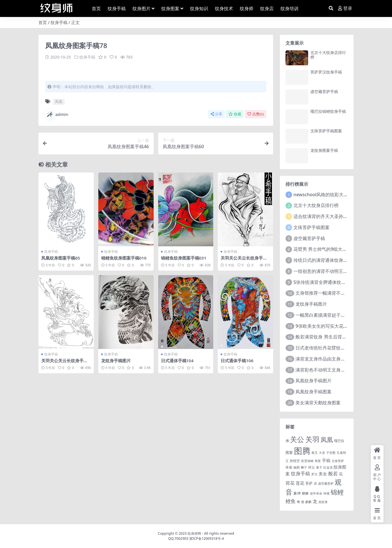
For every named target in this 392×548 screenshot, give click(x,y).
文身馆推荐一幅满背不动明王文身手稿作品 (338, 293)
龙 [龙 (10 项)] (315, 501)
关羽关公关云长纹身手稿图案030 (65, 363)
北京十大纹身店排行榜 (328, 55)
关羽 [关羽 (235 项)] (312, 439)
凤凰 (59, 102)
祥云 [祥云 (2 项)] (312, 467)
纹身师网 (194, 533)
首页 (43, 22)
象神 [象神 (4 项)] (297, 493)
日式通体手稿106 (237, 360)
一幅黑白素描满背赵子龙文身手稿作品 (334, 315)
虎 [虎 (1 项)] (315, 484)
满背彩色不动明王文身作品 (323, 370)
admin (57, 114)
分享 (216, 114)
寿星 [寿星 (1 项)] (318, 461)
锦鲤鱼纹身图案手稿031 (184, 258)
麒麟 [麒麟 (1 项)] (308, 502)
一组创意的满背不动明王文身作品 (327, 271)
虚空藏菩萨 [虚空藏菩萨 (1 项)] (326, 484)
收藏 (235, 114)
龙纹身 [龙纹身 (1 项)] (323, 502)
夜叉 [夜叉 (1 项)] (315, 453)
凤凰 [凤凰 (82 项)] (327, 439)
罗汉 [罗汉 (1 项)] (314, 474)
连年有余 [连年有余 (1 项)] (316, 493)
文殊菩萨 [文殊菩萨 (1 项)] (338, 461)
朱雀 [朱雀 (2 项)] (289, 467)
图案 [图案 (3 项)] (289, 452)
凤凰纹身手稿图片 (313, 381)
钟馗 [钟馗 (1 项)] (326, 493)
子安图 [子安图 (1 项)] (331, 453)
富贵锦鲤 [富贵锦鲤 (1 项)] (307, 461)
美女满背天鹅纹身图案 (318, 403)
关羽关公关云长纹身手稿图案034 (244, 260)
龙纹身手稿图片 (116, 360)
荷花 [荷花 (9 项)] (290, 483)
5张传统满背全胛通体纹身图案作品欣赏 (333, 282)
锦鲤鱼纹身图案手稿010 (124, 258)
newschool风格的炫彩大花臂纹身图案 (332, 195)
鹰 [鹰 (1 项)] (298, 502)
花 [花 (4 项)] (341, 474)
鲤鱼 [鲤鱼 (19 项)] (291, 501)
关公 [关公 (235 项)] (297, 439)
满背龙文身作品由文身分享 (323, 359)
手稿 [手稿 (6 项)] (326, 460)
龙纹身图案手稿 (324, 150)
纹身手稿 (59, 22)
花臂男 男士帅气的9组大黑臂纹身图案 (331, 249)
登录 (345, 8)
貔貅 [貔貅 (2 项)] (305, 493)
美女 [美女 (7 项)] (323, 474)
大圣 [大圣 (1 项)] (322, 453)
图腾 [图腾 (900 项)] (302, 451)
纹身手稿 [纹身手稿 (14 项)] (300, 473)
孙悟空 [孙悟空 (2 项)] (295, 461)
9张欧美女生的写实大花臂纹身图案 (331, 326)
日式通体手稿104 (177, 360)
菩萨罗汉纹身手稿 (326, 72)
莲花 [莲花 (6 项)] (300, 483)
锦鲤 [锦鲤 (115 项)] (337, 492)
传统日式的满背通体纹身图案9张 (326, 260)
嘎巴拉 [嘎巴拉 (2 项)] (339, 441)
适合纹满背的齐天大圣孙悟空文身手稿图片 (336, 216)
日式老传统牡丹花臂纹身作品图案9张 (333, 348)
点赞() (256, 114)
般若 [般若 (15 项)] (333, 473)
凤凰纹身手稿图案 (313, 392)
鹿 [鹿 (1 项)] (303, 502)
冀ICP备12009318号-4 (207, 539)
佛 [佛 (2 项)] (287, 441)
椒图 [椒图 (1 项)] (297, 467)
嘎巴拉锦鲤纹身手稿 (328, 111)
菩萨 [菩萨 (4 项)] (309, 483)
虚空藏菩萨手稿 (324, 91)
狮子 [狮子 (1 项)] (304, 467)
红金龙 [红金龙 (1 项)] (328, 467)
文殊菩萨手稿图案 (326, 131)
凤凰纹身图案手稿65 (61, 258)
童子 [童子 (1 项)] (319, 467)
